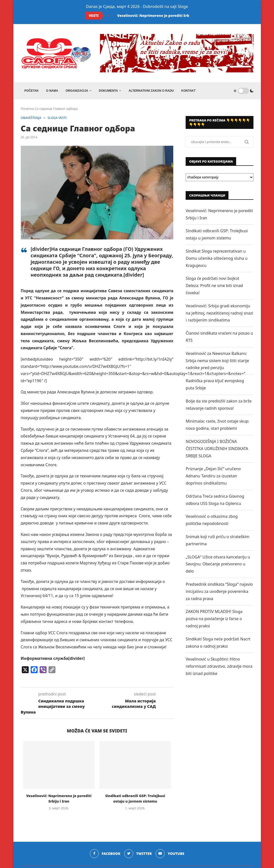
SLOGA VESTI (58, 118)
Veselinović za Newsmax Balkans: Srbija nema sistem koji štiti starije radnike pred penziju (217, 361)
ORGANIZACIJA (77, 91)
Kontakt (188, 91)
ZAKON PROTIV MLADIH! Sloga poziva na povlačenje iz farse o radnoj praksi (214, 619)
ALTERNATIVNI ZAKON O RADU (151, 91)
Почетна (27, 109)
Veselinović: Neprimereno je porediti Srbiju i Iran (161, 15)
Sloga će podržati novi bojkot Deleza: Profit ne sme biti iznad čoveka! (214, 286)
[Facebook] (105, 854)
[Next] (113, 16)
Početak (32, 91)
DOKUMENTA (108, 91)
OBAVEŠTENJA (31, 118)
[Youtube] (170, 854)
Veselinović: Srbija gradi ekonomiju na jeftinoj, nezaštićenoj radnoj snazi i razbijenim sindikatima (219, 313)
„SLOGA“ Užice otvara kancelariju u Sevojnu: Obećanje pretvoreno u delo (218, 564)
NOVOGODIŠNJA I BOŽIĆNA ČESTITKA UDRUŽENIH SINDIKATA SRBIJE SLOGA (217, 449)
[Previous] (108, 16)
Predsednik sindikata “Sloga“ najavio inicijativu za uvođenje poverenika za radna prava (219, 592)
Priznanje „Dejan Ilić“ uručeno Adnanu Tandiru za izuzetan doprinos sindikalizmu (213, 476)
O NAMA (52, 91)
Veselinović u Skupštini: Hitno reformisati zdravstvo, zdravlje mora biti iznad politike (219, 666)
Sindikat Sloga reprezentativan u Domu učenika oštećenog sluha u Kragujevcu (217, 259)
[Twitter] (138, 854)
